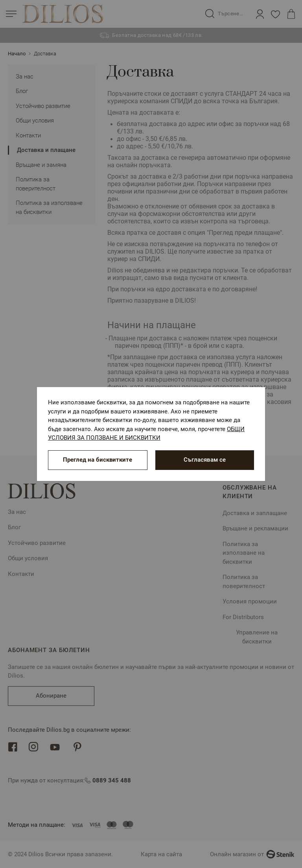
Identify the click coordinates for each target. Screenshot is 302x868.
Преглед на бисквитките (98, 460)
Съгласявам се (205, 460)
